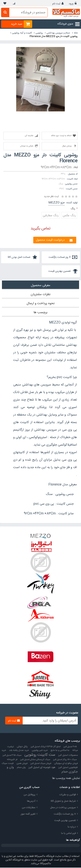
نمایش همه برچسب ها (66, 779)
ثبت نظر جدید (51, 196)
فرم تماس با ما (68, 834)
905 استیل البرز (70, 747)
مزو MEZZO (56, 203)
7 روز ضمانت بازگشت (65, 814)
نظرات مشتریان (41, 295)
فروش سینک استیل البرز (41, 764)
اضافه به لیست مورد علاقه (61, 136)
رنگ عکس (69, 215)
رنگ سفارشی (51, 215)
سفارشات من (29, 808)
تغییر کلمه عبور (28, 814)
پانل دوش (22, 747)
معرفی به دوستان (27, 146)
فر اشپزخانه (12, 760)
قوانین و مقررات (68, 795)
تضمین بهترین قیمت (65, 821)
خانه (76, 33)
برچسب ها (40, 313)
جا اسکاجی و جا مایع (60, 751)
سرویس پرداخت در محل (63, 808)
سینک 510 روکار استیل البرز (65, 760)
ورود (71, 4)
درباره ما (72, 827)
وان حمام (21, 768)
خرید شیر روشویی (40, 751)
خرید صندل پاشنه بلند (19, 751)
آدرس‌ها (31, 801)
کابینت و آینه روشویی (22, 33)
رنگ (73, 209)
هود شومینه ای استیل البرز (42, 768)
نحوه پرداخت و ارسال (41, 304)
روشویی (39, 33)
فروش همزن (22, 764)
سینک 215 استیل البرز (12, 756)
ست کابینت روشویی (40, 755)
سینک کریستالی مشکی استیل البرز (35, 760)
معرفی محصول (41, 286)
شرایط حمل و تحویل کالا (63, 801)
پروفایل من (29, 795)
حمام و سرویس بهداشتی (58, 33)
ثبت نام (56, 4)
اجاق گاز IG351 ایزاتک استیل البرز (46, 747)
